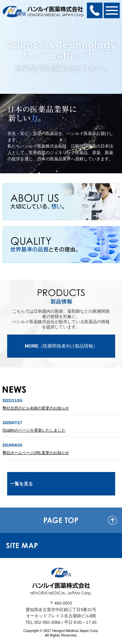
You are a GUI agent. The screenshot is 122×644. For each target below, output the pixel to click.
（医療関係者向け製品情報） (61, 346)
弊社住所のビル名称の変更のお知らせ (36, 408)
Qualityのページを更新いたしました (34, 430)
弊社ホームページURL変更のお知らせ (36, 453)
